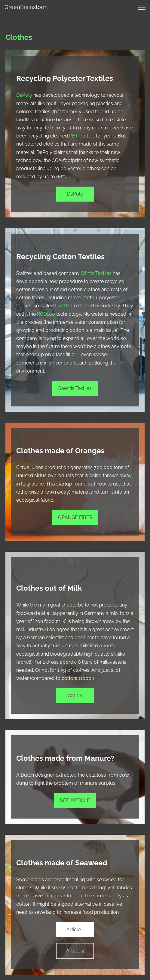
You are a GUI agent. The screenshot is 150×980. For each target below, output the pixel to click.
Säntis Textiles (96, 273)
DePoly (24, 95)
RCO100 (46, 314)
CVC (60, 306)
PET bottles (82, 136)
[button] (142, 7)
